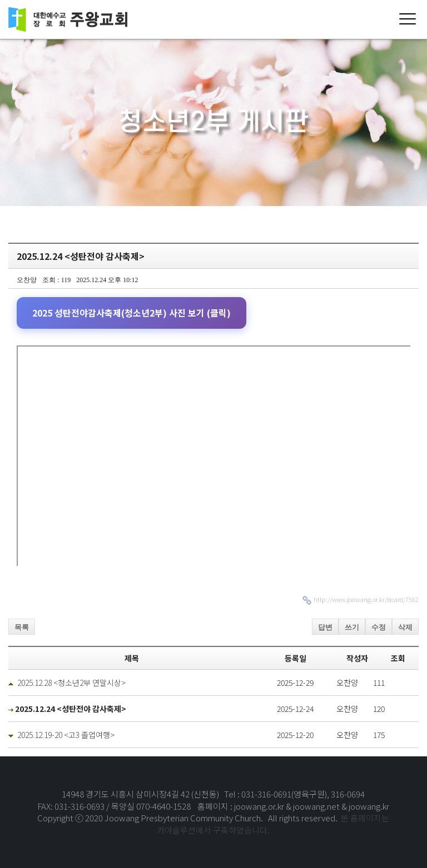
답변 (325, 627)
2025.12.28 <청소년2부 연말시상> (71, 683)
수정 (379, 627)
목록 (22, 627)
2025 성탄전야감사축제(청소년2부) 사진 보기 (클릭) (131, 313)
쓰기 (352, 627)
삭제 (405, 627)
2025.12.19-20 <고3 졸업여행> (66, 735)
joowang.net (317, 806)
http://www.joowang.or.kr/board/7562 (366, 599)
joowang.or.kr (260, 806)
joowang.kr (369, 806)
